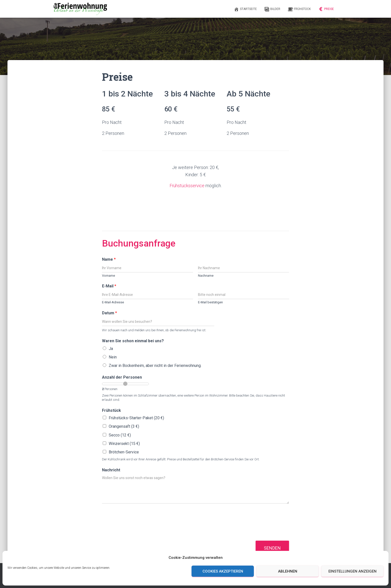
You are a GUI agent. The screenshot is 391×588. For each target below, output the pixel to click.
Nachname (206, 275)
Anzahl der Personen (122, 377)
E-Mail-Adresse (113, 302)
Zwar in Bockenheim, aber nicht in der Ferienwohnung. (155, 366)
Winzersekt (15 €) (124, 443)
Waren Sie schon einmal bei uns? (133, 341)
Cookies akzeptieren (223, 571)
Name (109, 259)
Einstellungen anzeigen (352, 571)
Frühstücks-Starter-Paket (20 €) (136, 418)
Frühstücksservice (187, 186)
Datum (109, 313)
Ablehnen (288, 571)
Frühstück (299, 9)
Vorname (108, 275)
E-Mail (109, 286)
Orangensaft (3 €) (124, 426)
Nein (113, 357)
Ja (111, 348)
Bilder (272, 9)
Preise (326, 9)
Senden (272, 548)
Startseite (245, 9)
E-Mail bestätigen (210, 302)
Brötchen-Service (124, 452)
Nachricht (111, 470)
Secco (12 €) (120, 435)
